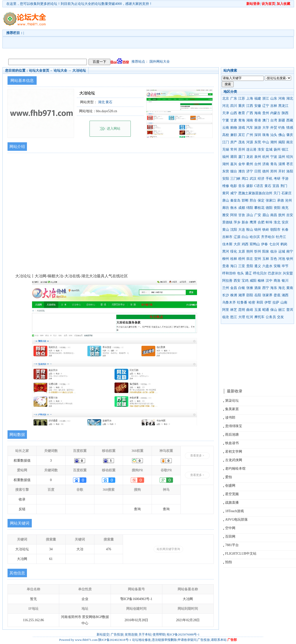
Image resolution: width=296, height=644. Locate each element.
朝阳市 (275, 230)
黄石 (268, 186)
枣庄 (290, 164)
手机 (269, 179)
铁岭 (266, 230)
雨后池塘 (232, 435)
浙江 (266, 98)
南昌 (274, 215)
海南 (258, 113)
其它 (242, 135)
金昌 (234, 288)
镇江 (285, 149)
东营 (226, 171)
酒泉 (258, 288)
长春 (285, 230)
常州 (234, 149)
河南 (282, 98)
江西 (250, 106)
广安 (258, 215)
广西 (250, 113)
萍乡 (237, 222)
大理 (242, 317)
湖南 (250, 120)
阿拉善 (227, 281)
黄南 (290, 288)
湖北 (290, 98)
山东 (274, 98)
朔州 (250, 251)
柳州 (226, 259)
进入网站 (114, 129)
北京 (226, 98)
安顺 (277, 266)
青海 (242, 120)
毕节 (285, 266)
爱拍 (229, 477)
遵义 (258, 266)
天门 (277, 193)
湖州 (226, 164)
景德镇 (227, 222)
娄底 (277, 295)
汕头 (274, 135)
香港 (258, 120)
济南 (266, 164)
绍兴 (290, 157)
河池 (282, 259)
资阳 (277, 208)
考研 (277, 179)
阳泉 (266, 251)
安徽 (258, 106)
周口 (245, 179)
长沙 (226, 295)
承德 (280, 200)
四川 (234, 106)
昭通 (266, 310)
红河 (250, 317)
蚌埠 (269, 222)
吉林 (274, 106)
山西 (234, 113)
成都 (242, 208)
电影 (234, 186)
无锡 (226, 149)
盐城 (269, 149)
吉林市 (227, 237)
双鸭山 (255, 244)
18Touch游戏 (234, 511)
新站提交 (103, 634)
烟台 (234, 171)
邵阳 (250, 295)
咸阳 (253, 281)
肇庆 (290, 135)
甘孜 (242, 215)
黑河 (226, 251)
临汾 (274, 251)
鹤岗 (284, 244)
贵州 (266, 113)
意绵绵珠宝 (234, 426)
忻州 (258, 251)
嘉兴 (234, 164)
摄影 (250, 186)
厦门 (242, 157)
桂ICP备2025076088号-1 (183, 634)
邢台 (253, 200)
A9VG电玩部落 (236, 520)
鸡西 (245, 244)
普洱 (290, 310)
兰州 (226, 288)
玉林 (266, 259)
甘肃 (234, 120)
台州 (258, 164)
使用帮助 (159, 634)
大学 (266, 128)
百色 (274, 259)
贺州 (258, 259)
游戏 (242, 128)
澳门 (266, 120)
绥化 (234, 251)
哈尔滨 (255, 237)
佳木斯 (227, 244)
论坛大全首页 (39, 71)
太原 (242, 251)
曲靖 (250, 310)
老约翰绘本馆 (235, 469)
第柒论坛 (232, 401)
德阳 (269, 208)
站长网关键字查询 (168, 549)
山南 (284, 302)
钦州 (290, 259)
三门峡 (235, 179)
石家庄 (287, 193)
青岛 (274, 164)
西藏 (290, 120)
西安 (237, 281)
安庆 (285, 222)
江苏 (242, 98)
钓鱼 (282, 128)
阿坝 (234, 215)
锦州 (258, 230)
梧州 (242, 259)
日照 (258, 171)
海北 (282, 288)
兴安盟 (288, 273)
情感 (290, 128)
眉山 (266, 215)
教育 (242, 113)
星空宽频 (232, 494)
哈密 (252, 302)
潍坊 (242, 171)
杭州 (266, 157)
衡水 (234, 208)
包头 (240, 273)
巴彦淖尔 (275, 273)
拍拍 (229, 562)
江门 (226, 142)
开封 (282, 171)
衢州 (250, 164)
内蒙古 (275, 113)
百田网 (230, 537)
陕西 (285, 113)
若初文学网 (234, 452)
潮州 (274, 142)
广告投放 (117, 634)
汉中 (269, 281)
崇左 (250, 259)
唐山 (226, 200)
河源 (250, 142)
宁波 (274, 157)
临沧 (226, 317)
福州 (226, 157)
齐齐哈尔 (268, 237)
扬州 (277, 149)
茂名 (242, 142)
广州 (250, 135)
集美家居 (232, 409)
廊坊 (226, 208)
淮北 (277, 222)
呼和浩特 (229, 273)
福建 (258, 98)
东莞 (258, 142)
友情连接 (131, 634)
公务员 (271, 317)
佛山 (282, 135)
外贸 (274, 128)
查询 (137, 509)
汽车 (250, 128)
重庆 (242, 106)
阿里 (226, 310)
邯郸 (245, 200)
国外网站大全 (160, 62)
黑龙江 (283, 106)
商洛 (277, 281)
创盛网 (230, 486)
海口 (234, 266)
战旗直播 (232, 503)
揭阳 (282, 142)
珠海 (266, 135)
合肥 (261, 222)
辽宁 (266, 106)
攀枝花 (259, 208)
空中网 (230, 528)
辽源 (237, 237)
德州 (266, 171)
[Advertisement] (86, 32)
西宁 (266, 288)
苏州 (242, 149)
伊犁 (268, 302)
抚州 (282, 215)
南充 (285, 208)
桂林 (234, 259)
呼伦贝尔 (260, 273)
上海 (250, 98)
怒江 (234, 317)
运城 (282, 251)
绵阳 (250, 208)
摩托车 (259, 317)
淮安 (261, 149)
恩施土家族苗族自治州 (255, 193)
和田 (260, 302)
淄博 (282, 164)
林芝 (234, 310)
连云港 (251, 149)
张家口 (271, 200)
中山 (266, 142)
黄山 (226, 230)
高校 (226, 135)
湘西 (285, 295)
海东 (274, 288)
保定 (261, 200)
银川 (285, 281)
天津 (226, 113)
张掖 (250, 288)
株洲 (234, 295)
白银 (242, 288)
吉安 (290, 215)
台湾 (274, 120)
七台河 (274, 244)
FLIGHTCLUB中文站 (241, 554)
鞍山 (250, 230)
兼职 (234, 135)
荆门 (284, 186)
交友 (280, 317)
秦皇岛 (235, 200)
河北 (226, 106)
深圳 (258, 135)
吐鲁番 (242, 302)
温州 (282, 157)
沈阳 (234, 230)
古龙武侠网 (234, 460)
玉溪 (258, 310)
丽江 (282, 310)
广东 (234, 98)
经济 (261, 179)
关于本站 (145, 634)
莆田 (234, 157)
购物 (234, 128)
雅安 (226, 215)
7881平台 (232, 545)
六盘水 (267, 266)
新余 (245, 222)
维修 (226, 186)
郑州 (274, 171)
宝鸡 (245, 281)
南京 (290, 142)
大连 (242, 230)
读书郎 (230, 418)
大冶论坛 (79, 71)
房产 (234, 142)
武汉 (253, 179)
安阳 (226, 179)
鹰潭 (253, 222)
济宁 (250, 171)
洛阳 (290, 171)
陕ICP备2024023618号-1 (115, 640)
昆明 (242, 310)
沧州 (288, 200)
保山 (274, 310)
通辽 (248, 273)
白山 (245, 237)
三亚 (242, 266)
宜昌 (276, 186)
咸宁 (234, 193)
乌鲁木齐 (229, 302)
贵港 (226, 266)
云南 (226, 128)
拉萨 (276, 302)
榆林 (261, 281)
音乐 (242, 186)
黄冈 (226, 193)
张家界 (267, 295)
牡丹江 (281, 237)
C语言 (259, 186)
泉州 (258, 157)
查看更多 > (197, 456)
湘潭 (242, 295)
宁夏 (226, 120)
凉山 (250, 215)
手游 (285, 179)
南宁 (290, 251)
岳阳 (258, 295)
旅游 (258, 128)
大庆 (237, 244)
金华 (242, 164)
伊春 (264, 244)
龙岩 (250, 157)
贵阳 (250, 266)
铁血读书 (232, 443)
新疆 (282, 120)
